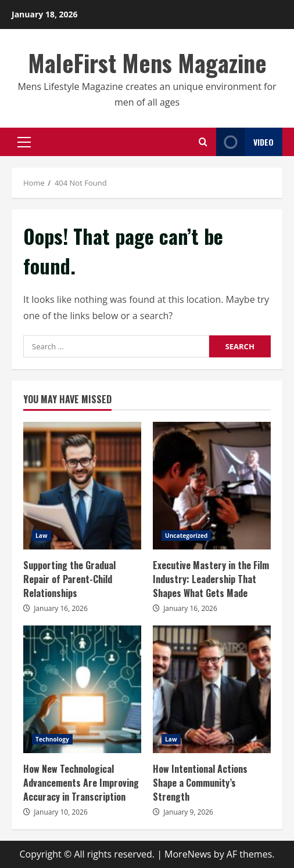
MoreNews (188, 854)
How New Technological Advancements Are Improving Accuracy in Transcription (82, 689)
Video (245, 142)
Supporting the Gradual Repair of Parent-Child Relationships (82, 486)
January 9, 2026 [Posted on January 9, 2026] (188, 812)
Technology (52, 739)
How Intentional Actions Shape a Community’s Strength (212, 689)
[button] (24, 142)
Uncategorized (186, 536)
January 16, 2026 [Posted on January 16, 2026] (61, 608)
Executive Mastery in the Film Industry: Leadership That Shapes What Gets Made (212, 486)
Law (42, 536)
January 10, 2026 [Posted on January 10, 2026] (61, 812)
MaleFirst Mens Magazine (147, 63)
